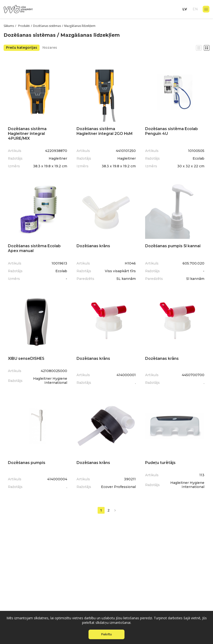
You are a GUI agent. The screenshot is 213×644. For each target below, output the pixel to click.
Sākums (9, 26)
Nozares (50, 48)
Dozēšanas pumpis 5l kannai (173, 245)
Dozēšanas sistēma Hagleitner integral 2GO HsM (105, 130)
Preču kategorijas (22, 48)
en (195, 9)
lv (185, 9)
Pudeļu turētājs (161, 460)
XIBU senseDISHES (27, 357)
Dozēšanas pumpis (27, 460)
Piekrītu (106, 634)
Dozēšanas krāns (94, 245)
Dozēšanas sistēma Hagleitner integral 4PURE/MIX (28, 133)
